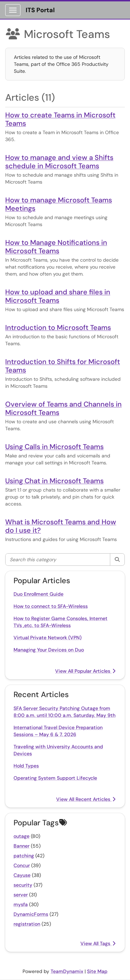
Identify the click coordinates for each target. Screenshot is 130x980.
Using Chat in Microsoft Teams (54, 481)
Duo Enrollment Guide (38, 594)
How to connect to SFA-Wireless (51, 606)
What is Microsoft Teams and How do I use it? (61, 526)
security (23, 885)
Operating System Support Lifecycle (55, 778)
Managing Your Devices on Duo (49, 650)
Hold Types (26, 766)
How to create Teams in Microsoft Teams (60, 119)
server (21, 895)
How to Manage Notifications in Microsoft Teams (56, 247)
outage (21, 836)
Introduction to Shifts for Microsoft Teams (63, 366)
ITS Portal (40, 10)
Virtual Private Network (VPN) (47, 638)
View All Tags (98, 943)
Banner (21, 846)
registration (27, 924)
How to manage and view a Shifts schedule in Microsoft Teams (59, 162)
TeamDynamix (67, 971)
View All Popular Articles (85, 671)
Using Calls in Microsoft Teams (54, 447)
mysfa (21, 904)
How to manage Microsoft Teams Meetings (59, 204)
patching (24, 856)
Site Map (97, 971)
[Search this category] (58, 560)
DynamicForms (31, 914)
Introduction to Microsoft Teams (58, 327)
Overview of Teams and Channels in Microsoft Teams (63, 408)
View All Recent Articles (86, 799)
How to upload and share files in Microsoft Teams (58, 296)
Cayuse (22, 875)
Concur (22, 865)
